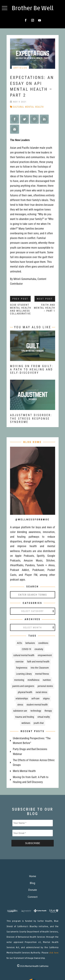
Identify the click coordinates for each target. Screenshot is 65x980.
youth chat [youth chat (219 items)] (39, 723)
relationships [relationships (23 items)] (22, 698)
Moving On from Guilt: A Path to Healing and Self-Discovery (32, 369)
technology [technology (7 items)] (36, 711)
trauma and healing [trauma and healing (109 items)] (25, 717)
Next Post (45, 299)
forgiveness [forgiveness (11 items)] (22, 668)
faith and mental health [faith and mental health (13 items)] (38, 662)
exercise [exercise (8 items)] (20, 662)
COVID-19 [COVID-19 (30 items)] (26, 649)
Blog (32, 883)
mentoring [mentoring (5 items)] (19, 680)
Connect (33, 897)
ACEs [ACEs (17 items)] (19, 643)
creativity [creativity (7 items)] (39, 649)
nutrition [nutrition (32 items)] (47, 680)
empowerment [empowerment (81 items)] (45, 655)
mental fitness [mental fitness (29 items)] (42, 674)
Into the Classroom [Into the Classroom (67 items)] (40, 668)
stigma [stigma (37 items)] (46, 698)
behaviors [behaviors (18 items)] (30, 643)
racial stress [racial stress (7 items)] (41, 692)
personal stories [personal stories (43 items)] (45, 686)
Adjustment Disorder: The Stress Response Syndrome (31, 418)
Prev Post (20, 299)
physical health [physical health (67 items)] (25, 692)
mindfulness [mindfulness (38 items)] (33, 680)
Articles (20, 68)
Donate (33, 890)
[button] (5, 8)
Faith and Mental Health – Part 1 (45, 308)
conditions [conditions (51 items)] (43, 643)
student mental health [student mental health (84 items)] (37, 705)
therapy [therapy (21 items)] (48, 711)
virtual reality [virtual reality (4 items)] (44, 717)
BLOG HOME (32, 442)
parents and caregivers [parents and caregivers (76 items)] (23, 686)
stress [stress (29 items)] (20, 705)
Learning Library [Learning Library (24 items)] (24, 674)
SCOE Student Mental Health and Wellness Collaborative (21, 309)
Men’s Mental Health (24, 771)
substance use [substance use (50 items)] (20, 711)
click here (54, 953)
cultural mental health (28, 107)
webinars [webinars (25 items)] (26, 723)
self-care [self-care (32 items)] (35, 698)
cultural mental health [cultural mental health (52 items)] (24, 655)
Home (33, 876)
